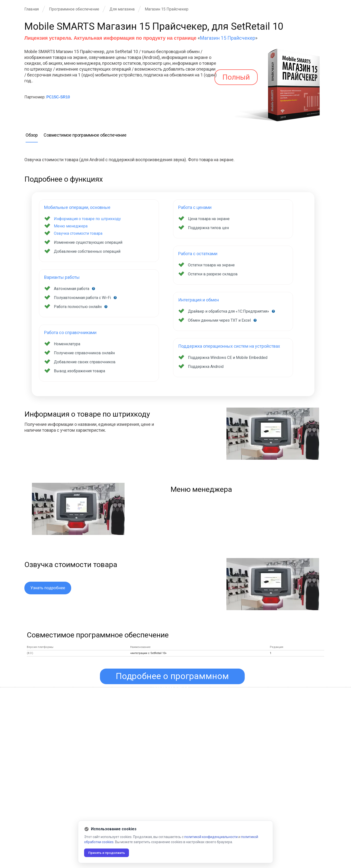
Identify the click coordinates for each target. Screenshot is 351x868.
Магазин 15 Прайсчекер (228, 38)
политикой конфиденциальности (211, 837)
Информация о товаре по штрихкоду (87, 219)
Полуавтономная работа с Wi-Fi (83, 298)
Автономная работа (72, 289)
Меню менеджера (71, 226)
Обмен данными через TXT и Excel (220, 320)
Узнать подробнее (49, 588)
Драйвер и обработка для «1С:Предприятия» (229, 311)
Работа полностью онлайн (78, 307)
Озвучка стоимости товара (78, 233)
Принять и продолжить (108, 853)
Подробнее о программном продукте (173, 679)
